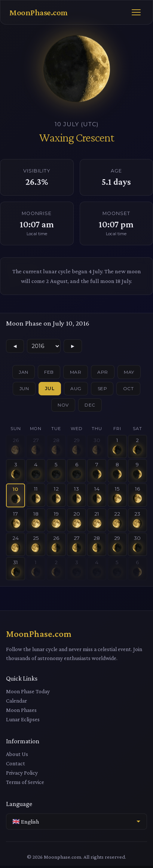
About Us (17, 756)
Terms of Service (25, 784)
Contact (16, 766)
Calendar (16, 703)
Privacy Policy (22, 775)
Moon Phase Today (28, 693)
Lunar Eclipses (23, 721)
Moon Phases (21, 712)
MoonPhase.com (39, 13)
